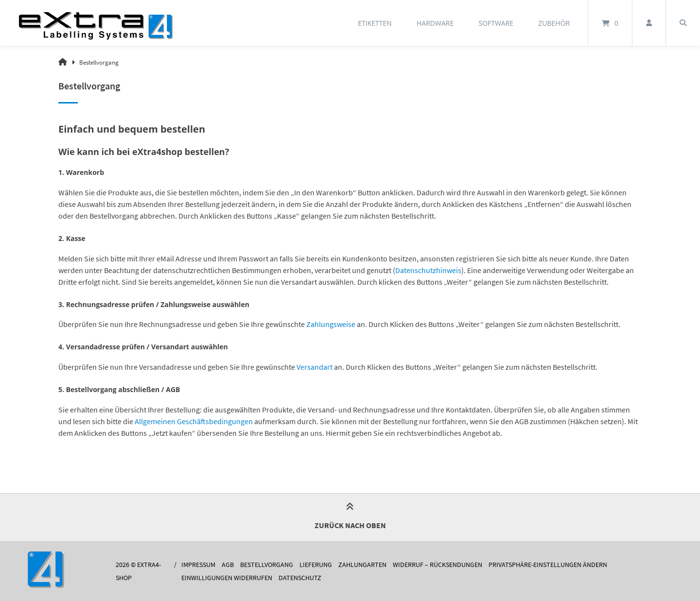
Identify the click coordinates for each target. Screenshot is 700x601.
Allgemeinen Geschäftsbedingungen (194, 421)
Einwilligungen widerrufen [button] (227, 578)
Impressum (198, 565)
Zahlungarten (362, 565)
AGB (228, 565)
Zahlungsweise (331, 324)
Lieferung (316, 565)
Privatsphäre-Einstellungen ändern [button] (548, 565)
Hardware (435, 23)
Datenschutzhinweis (428, 270)
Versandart (315, 367)
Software (496, 23)
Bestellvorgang (267, 565)
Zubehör (554, 23)
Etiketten (375, 23)
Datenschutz (300, 578)
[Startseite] (96, 23)
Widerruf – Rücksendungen (437, 565)
